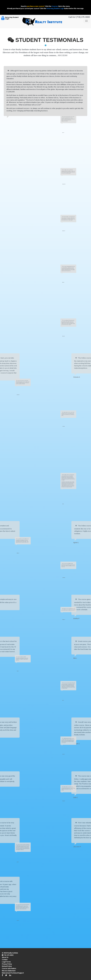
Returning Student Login (55, 9)
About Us (5, 957)
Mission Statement (9, 971)
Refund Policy (7, 966)
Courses (55, 6)
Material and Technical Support (13, 973)
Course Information (9, 969)
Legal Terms (6, 962)
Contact (5, 960)
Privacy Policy (7, 964)
